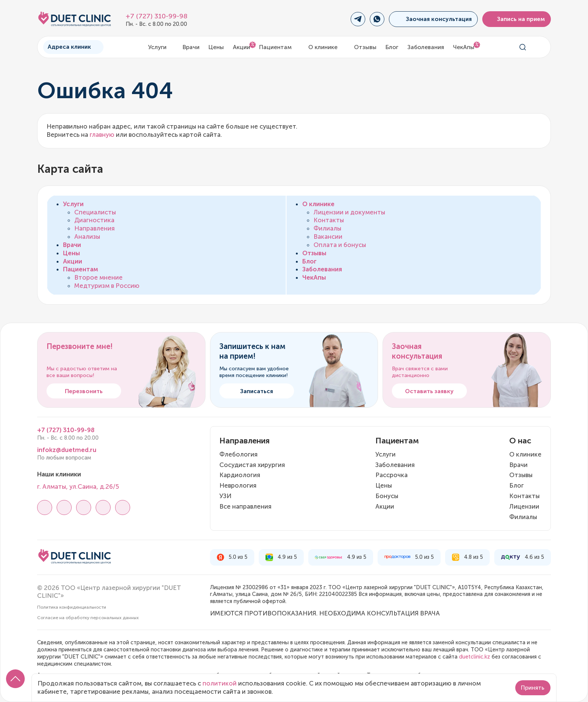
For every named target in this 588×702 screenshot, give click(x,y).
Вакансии (328, 236)
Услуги (73, 204)
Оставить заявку (429, 391)
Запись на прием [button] (517, 19)
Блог (392, 47)
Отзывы (365, 47)
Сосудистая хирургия (252, 465)
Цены (216, 47)
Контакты (329, 220)
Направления (94, 228)
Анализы (87, 236)
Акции (241, 47)
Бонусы (387, 496)
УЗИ (225, 496)
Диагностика (94, 220)
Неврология (238, 485)
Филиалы (327, 228)
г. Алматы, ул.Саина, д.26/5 (78, 486)
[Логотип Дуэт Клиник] (75, 19)
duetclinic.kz (475, 657)
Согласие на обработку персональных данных (88, 618)
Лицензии (524, 506)
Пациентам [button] (279, 47)
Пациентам (81, 269)
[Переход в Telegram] (358, 19)
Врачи (191, 47)
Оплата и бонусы (340, 245)
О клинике (318, 204)
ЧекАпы (464, 47)
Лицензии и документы (349, 212)
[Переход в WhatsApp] (377, 19)
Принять (533, 688)
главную (102, 135)
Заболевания (426, 47)
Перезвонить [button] (84, 391)
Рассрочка (391, 475)
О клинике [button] (327, 47)
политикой (220, 683)
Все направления (245, 506)
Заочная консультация (433, 19)
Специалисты (95, 212)
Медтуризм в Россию (107, 286)
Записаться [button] (256, 391)
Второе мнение (98, 277)
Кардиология (240, 475)
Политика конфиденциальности (72, 607)
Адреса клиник (73, 47)
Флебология (238, 454)
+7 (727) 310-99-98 (157, 16)
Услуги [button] (161, 47)
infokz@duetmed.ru (67, 450)
